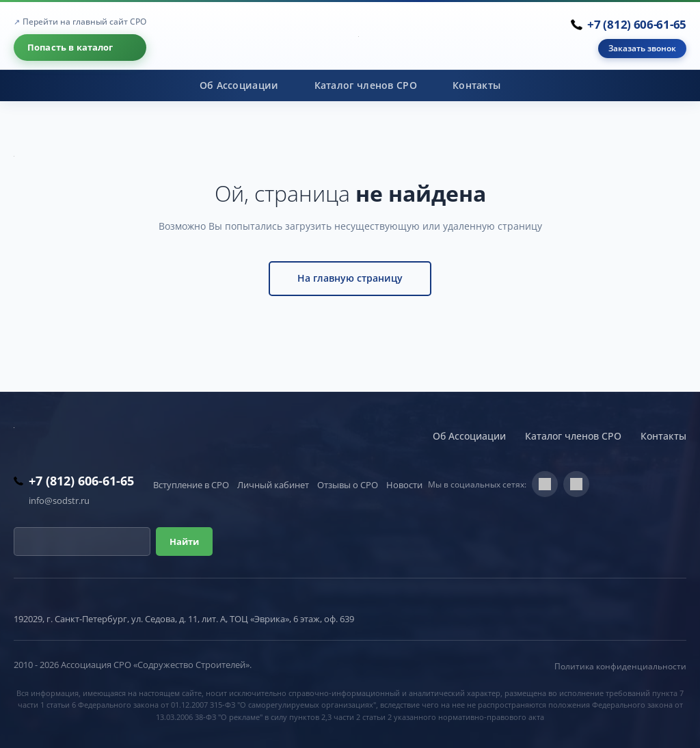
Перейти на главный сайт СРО (84, 22)
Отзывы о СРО (348, 485)
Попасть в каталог (70, 47)
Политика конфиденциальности (620, 666)
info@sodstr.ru (59, 500)
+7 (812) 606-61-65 (637, 24)
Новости (404, 485)
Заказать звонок (642, 48)
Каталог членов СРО (366, 85)
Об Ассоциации (239, 85)
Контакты (476, 85)
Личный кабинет (273, 485)
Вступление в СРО (191, 485)
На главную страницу (350, 278)
